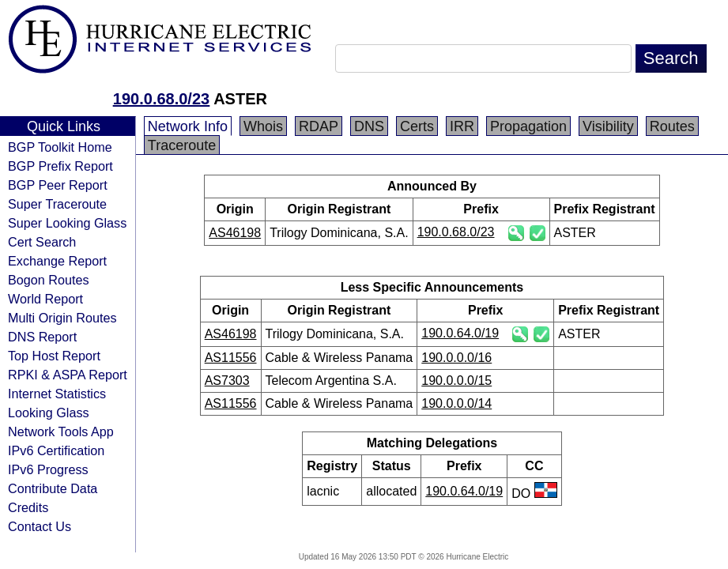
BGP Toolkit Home (60, 147)
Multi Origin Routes (62, 318)
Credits (28, 507)
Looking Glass (49, 413)
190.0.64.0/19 (460, 333)
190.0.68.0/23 (161, 99)
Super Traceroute (57, 204)
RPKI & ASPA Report (68, 375)
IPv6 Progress (48, 469)
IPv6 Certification (56, 450)
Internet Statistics (57, 394)
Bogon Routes (49, 280)
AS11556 (231, 358)
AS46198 (235, 233)
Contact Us (40, 526)
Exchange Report (57, 261)
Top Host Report (54, 356)
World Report (45, 299)
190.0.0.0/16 (456, 358)
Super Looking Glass (67, 223)
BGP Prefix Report (60, 166)
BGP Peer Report (58, 185)
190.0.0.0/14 (456, 403)
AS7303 (227, 381)
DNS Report (42, 337)
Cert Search (42, 242)
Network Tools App (61, 431)
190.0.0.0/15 (456, 381)
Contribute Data (53, 488)
